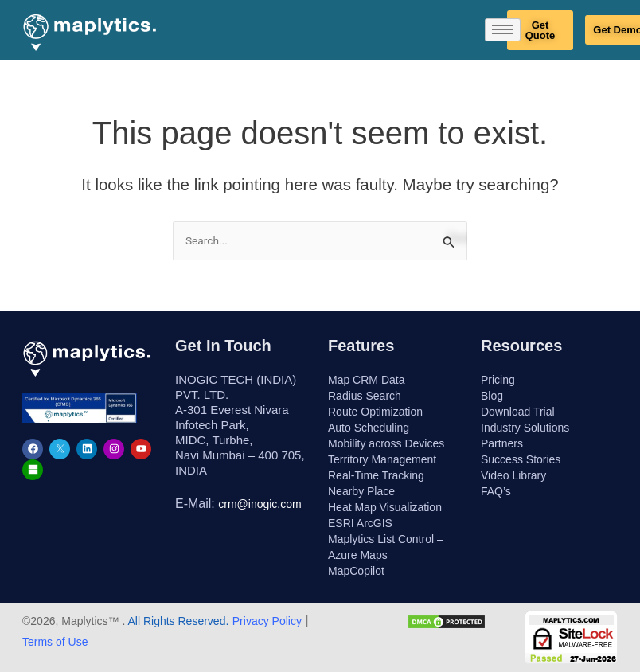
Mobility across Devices (386, 443)
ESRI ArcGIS (360, 523)
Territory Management (382, 459)
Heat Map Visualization (385, 507)
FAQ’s (496, 491)
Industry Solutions (525, 428)
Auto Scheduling (369, 428)
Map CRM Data (366, 380)
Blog (492, 396)
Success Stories (521, 459)
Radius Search (365, 396)
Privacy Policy (267, 621)
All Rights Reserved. (177, 621)
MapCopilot (356, 571)
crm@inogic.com (260, 504)
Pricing (498, 380)
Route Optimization (375, 412)
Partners (502, 443)
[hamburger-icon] (503, 30)
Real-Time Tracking (376, 475)
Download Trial (518, 412)
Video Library (513, 475)
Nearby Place (361, 491)
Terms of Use (55, 642)
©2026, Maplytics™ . (74, 621)
